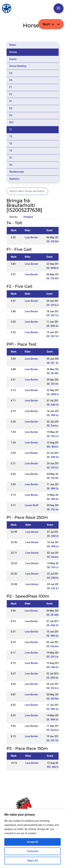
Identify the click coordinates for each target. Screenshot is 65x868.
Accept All (33, 842)
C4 (11, 73)
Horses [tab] (13, 52)
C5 (11, 80)
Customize (32, 851)
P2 (11, 108)
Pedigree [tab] (28, 217)
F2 (11, 94)
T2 (11, 137)
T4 (11, 151)
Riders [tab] (13, 45)
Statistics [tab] (14, 179)
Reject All (32, 861)
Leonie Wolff (32, 505)
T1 (11, 130)
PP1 (12, 123)
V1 (11, 158)
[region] (32, 838)
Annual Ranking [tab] (18, 66)
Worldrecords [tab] (17, 172)
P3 (11, 115)
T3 (11, 144)
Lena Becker (31, 237)
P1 (11, 101)
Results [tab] (14, 217)
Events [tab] (13, 59)
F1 (11, 87)
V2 (11, 165)
